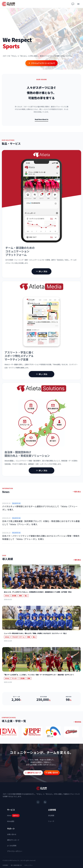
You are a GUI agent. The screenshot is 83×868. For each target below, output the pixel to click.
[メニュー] (78, 4)
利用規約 (5, 865)
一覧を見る (77, 492)
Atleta (9, 815)
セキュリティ (29, 865)
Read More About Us (41, 119)
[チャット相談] (73, 4)
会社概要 (51, 815)
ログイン (16, 815)
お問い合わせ (12, 834)
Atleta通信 (11, 821)
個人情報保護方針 (16, 865)
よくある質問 (12, 846)
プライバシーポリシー (15, 851)
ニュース (51, 821)
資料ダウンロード (13, 840)
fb (45, 802)
